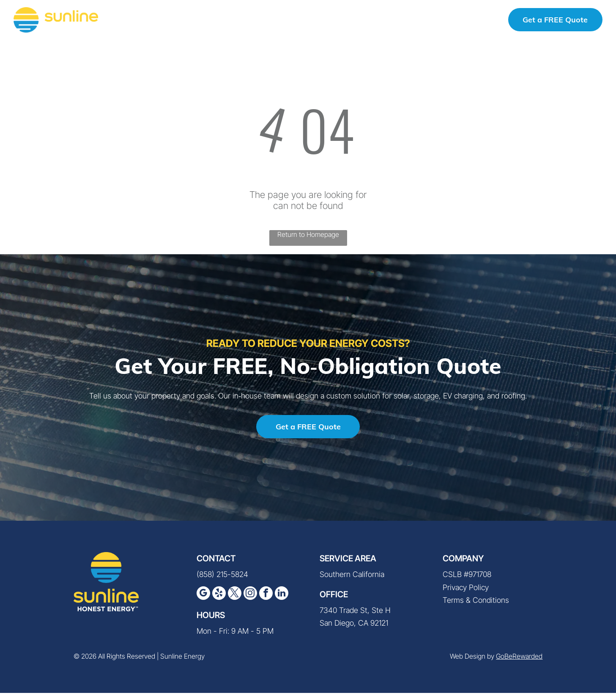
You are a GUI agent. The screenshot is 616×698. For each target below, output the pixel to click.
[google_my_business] (203, 600)
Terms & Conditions (476, 606)
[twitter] (235, 600)
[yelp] (219, 600)
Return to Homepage (308, 240)
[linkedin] (282, 600)
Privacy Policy (466, 593)
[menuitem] (148, 22)
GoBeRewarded (519, 662)
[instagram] (250, 600)
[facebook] (266, 600)
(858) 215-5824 (465, 21)
